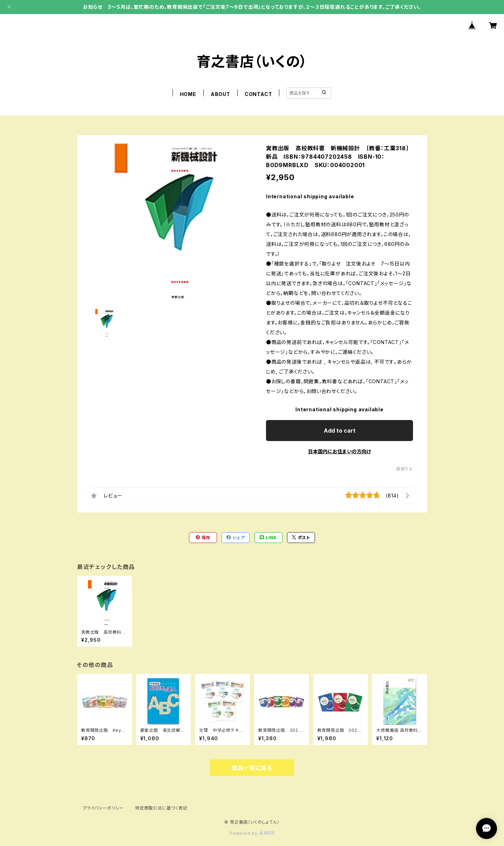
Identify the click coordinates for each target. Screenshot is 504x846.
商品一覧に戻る (252, 768)
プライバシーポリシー (103, 808)
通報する (404, 469)
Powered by (252, 833)
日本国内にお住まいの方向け (339, 451)
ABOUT (220, 94)
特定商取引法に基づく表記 (161, 808)
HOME (188, 94)
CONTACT (258, 94)
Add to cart (340, 431)
